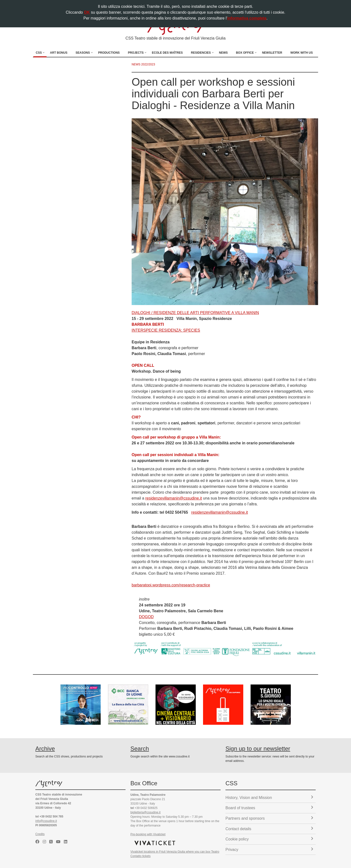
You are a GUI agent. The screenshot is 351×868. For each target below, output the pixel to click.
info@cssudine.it (46, 821)
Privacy (269, 849)
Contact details (269, 829)
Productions (109, 53)
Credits (40, 834)
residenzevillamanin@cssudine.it (174, 498)
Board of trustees (269, 808)
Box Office (245, 53)
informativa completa (247, 18)
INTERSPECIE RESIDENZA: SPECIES (166, 330)
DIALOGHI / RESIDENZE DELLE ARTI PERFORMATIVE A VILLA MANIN (195, 313)
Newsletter (272, 53)
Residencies (201, 53)
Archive (45, 749)
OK (87, 12)
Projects (136, 53)
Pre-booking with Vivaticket (148, 834)
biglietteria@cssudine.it (146, 812)
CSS (39, 53)
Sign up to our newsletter (258, 749)
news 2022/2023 (143, 64)
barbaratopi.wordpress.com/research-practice (171, 585)
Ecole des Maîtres (167, 53)
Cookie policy (269, 839)
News (223, 53)
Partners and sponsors (269, 818)
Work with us (302, 53)
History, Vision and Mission (269, 797)
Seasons (83, 53)
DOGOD (146, 617)
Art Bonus (59, 53)
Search (140, 749)
